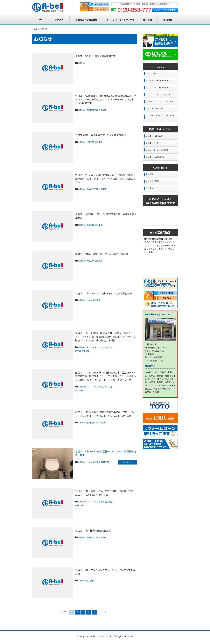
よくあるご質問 (152, 181)
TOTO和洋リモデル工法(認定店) (159, 101)
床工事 (93, 351)
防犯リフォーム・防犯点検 (157, 150)
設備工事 (103, 225)
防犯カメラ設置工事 (154, 108)
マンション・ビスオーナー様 (158, 94)
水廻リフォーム (152, 73)
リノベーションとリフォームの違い (160, 117)
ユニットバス (82, 351)
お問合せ (149, 188)
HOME (35, 29)
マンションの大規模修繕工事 (158, 87)
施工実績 (108, 110)
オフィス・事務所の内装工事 (158, 80)
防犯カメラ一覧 (152, 143)
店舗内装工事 (95, 110)
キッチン (93, 347)
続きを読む (128, 463)
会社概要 (149, 174)
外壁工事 (93, 142)
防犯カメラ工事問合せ (155, 157)
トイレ (92, 300)
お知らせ (83, 63)
